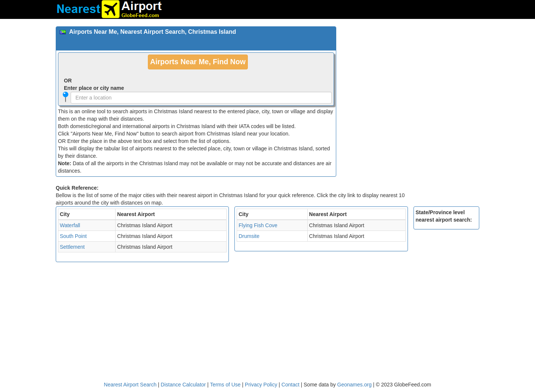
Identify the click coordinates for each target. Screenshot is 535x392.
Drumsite (249, 236)
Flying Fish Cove (258, 225)
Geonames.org (355, 385)
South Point (73, 236)
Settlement (72, 247)
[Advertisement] (411, 78)
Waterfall (70, 225)
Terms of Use (226, 385)
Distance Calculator (183, 385)
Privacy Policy (262, 385)
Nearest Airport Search (130, 385)
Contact (291, 385)
